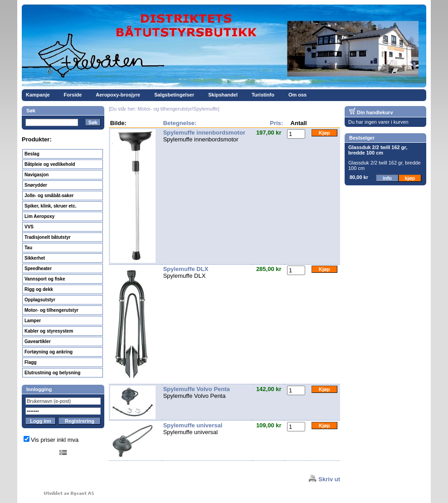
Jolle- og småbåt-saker (49, 196)
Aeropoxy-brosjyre (118, 95)
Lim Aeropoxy (39, 216)
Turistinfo (263, 95)
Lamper (33, 321)
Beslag (32, 154)
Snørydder (36, 185)
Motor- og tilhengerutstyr (51, 310)
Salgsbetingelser (174, 95)
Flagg (31, 362)
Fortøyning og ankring (49, 352)
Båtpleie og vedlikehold (50, 164)
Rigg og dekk (39, 289)
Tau (28, 248)
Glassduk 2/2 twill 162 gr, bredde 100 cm (378, 150)
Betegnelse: (180, 123)
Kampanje (38, 95)
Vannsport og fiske (45, 279)
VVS (29, 227)
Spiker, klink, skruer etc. (51, 206)
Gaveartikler (38, 341)
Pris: (276, 123)
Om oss (297, 95)
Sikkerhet (35, 258)
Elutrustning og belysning (52, 373)
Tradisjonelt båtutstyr (48, 237)
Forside (73, 95)
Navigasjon (37, 175)
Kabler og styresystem (49, 331)
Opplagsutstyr (40, 300)
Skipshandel (223, 95)
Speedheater (38, 268)
